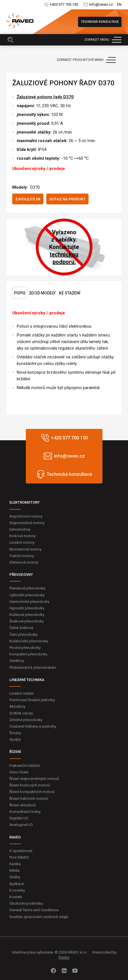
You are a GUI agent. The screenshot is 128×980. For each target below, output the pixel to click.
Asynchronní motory (26, 516)
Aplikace (17, 884)
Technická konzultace (100, 22)
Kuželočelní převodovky (29, 641)
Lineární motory (22, 542)
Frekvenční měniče (25, 766)
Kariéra (15, 864)
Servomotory (20, 529)
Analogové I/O (21, 825)
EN (119, 5)
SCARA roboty (21, 713)
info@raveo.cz (101, 5)
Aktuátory (17, 706)
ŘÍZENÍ (15, 752)
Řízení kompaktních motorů (32, 792)
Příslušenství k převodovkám (33, 667)
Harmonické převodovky (29, 602)
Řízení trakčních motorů (29, 799)
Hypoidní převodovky (27, 608)
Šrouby (15, 733)
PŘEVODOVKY (21, 575)
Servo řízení (19, 772)
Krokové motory (22, 536)
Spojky (15, 739)
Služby (15, 877)
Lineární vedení (22, 693)
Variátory (17, 661)
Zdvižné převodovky (26, 720)
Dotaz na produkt (67, 199)
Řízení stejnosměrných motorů (34, 779)
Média (14, 870)
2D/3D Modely (42, 293)
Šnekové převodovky (27, 621)
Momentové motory (25, 549)
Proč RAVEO (19, 857)
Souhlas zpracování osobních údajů (39, 917)
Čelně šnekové (21, 628)
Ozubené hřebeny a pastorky (33, 726)
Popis (20, 293)
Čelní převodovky (23, 635)
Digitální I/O (19, 818)
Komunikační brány (25, 812)
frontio (64, 957)
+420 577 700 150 (64, 5)
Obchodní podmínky (26, 903)
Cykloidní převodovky (27, 595)
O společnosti (21, 851)
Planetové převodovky (27, 588)
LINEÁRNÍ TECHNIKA (27, 680)
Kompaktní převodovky (28, 654)
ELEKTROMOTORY (25, 502)
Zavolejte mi (28, 199)
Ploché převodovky (25, 648)
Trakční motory (22, 556)
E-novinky (17, 890)
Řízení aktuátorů (23, 805)
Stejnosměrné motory (27, 523)
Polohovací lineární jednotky (32, 700)
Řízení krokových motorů (30, 785)
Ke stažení (70, 293)
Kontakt (16, 897)
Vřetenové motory (24, 562)
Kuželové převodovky (27, 615)
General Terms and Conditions (34, 910)
